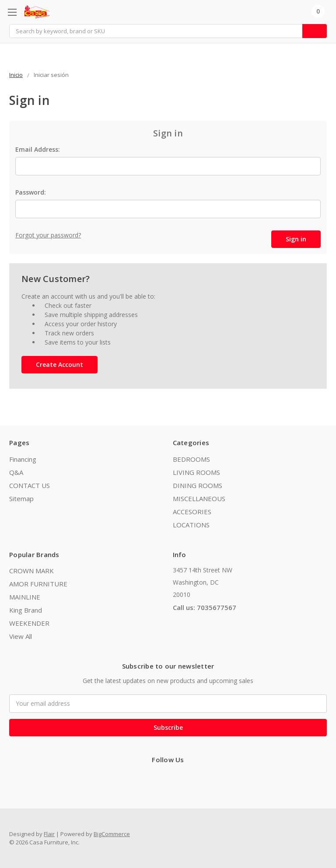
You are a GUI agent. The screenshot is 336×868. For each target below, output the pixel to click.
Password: (31, 192)
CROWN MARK (31, 571)
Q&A (16, 472)
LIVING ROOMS (196, 472)
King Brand (26, 610)
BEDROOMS (191, 459)
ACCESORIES (192, 512)
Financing (23, 459)
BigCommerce (112, 834)
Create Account (59, 364)
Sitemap (21, 498)
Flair (49, 834)
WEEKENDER (29, 623)
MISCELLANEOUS (199, 498)
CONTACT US (30, 485)
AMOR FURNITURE (38, 584)
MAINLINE (25, 597)
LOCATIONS (191, 525)
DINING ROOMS (198, 485)
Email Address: (38, 149)
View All (21, 636)
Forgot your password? (48, 235)
